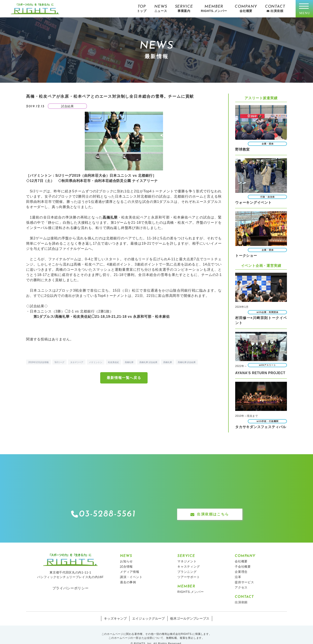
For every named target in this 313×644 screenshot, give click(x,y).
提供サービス (244, 574)
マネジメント (187, 553)
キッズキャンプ (118, 610)
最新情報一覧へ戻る (124, 378)
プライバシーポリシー (71, 580)
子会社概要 (243, 558)
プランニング (187, 564)
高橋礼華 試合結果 (148, 362)
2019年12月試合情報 (38, 362)
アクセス (241, 579)
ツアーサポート (189, 569)
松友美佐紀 (113, 362)
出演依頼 (241, 594)
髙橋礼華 (168, 362)
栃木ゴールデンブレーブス (188, 610)
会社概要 (241, 553)
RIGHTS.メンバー (191, 584)
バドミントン (96, 362)
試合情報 (126, 558)
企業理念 (241, 564)
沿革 (238, 569)
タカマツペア (77, 362)
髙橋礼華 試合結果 (187, 362)
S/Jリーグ (59, 362)
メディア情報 (130, 564)
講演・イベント (131, 569)
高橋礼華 (129, 362)
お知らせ (126, 553)
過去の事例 (128, 574)
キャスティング (189, 558)
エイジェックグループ (149, 610)
